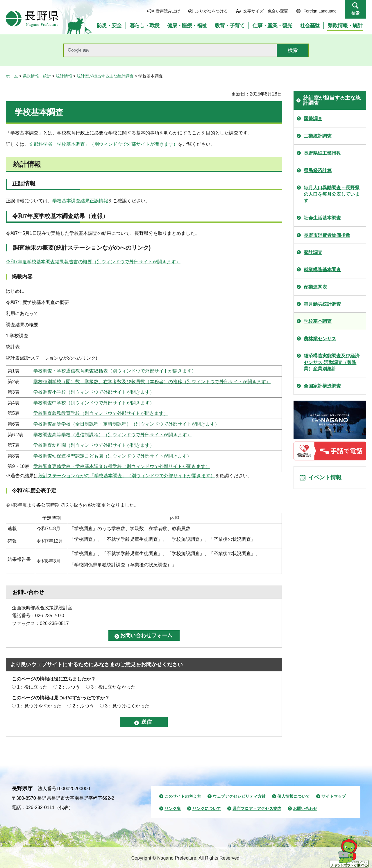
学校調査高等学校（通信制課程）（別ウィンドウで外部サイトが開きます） (112, 435)
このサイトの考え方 (183, 796)
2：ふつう (69, 687)
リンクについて (207, 808)
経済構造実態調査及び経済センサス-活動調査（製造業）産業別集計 (332, 362)
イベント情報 (326, 478)
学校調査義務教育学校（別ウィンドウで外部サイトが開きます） (101, 413)
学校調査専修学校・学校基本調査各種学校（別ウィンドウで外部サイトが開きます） (122, 466)
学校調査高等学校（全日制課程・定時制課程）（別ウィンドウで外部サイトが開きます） (126, 424)
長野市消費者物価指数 (327, 235)
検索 (355, 13)
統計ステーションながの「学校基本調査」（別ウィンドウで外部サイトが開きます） (127, 476)
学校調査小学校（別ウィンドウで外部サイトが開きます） (94, 392)
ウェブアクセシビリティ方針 (239, 796)
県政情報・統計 (37, 76)
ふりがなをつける (212, 11)
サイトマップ (334, 796)
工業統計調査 (318, 136)
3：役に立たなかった (113, 687)
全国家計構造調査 (322, 386)
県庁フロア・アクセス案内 (257, 808)
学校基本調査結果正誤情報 (80, 201)
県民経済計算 (318, 171)
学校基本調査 (318, 321)
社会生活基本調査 (322, 218)
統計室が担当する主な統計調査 (105, 76)
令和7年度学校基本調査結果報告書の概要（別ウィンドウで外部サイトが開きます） (93, 262)
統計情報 (64, 76)
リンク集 (173, 808)
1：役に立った (32, 687)
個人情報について (294, 796)
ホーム (12, 76)
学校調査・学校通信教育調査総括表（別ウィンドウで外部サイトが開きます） (115, 371)
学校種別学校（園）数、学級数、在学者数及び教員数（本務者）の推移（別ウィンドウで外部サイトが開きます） (152, 382)
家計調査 (313, 252)
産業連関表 (315, 287)
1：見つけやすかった (39, 706)
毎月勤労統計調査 (322, 304)
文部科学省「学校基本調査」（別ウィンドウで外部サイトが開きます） (103, 144)
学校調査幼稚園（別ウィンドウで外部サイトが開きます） (94, 445)
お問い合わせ (305, 808)
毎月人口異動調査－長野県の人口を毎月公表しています (332, 194)
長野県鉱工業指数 (322, 153)
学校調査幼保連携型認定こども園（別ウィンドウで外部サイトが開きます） (112, 456)
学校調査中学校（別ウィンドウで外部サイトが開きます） (94, 403)
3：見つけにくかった (127, 706)
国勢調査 (313, 119)
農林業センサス (320, 339)
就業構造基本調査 (322, 270)
